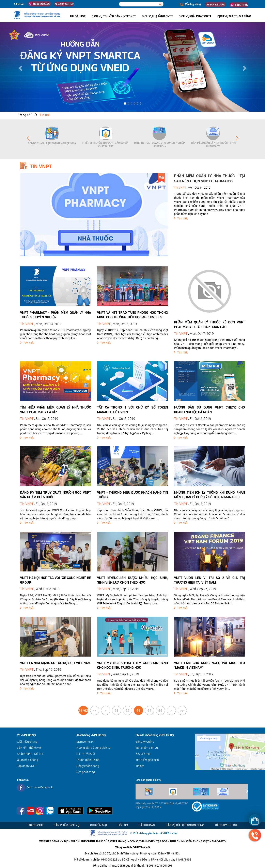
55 (160, 710)
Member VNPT (85, 742)
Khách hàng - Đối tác (30, 754)
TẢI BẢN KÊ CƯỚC (215, 4)
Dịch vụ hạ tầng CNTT (157, 16)
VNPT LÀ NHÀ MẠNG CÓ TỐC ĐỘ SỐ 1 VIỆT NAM (55, 663)
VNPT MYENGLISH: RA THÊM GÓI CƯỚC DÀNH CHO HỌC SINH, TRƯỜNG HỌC (132, 665)
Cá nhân (19, 4)
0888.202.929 (40, 4)
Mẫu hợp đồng (190, 4)
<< (95, 710)
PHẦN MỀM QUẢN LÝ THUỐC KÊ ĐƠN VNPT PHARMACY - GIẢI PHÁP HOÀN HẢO (209, 324)
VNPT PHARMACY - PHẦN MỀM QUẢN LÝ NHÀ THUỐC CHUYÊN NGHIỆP (56, 315)
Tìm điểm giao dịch (147, 760)
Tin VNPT (180, 187)
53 (138, 710)
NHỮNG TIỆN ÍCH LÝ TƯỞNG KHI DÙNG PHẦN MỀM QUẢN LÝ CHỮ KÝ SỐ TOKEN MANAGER (209, 495)
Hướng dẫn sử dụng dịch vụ (93, 748)
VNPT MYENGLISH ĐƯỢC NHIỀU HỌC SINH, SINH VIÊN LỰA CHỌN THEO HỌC (132, 580)
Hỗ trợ (123, 825)
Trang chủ (25, 115)
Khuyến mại (143, 754)
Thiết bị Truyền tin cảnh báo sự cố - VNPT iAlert (106, 144)
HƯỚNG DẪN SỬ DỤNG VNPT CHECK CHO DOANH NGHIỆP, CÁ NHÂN (209, 410)
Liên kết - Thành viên (30, 748)
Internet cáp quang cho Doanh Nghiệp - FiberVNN (159, 144)
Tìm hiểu (183, 218)
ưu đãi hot (78, 16)
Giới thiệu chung (27, 742)
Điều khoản (147, 825)
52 (127, 710)
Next (237, 138)
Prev (28, 138)
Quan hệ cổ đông (28, 760)
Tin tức (45, 115)
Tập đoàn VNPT (27, 766)
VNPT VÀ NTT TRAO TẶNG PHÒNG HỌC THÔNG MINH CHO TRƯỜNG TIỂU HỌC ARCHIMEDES (132, 315)
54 (149, 710)
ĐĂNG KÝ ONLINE (64, 4)
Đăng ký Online (145, 742)
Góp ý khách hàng (88, 766)
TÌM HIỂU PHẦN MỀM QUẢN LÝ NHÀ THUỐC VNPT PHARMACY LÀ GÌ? (56, 410)
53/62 (83, 710)
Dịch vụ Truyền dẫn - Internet (114, 16)
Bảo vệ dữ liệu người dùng (185, 825)
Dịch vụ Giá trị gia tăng (234, 16)
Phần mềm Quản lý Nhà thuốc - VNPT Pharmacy (213, 144)
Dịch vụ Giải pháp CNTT (195, 16)
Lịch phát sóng (86, 772)
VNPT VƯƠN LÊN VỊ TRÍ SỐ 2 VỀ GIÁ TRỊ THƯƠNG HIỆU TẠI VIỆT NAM (209, 580)
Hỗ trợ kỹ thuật (86, 754)
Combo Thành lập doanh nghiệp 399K (52, 143)
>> (182, 710)
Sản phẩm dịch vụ (147, 748)
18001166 (239, 5)
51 (116, 710)
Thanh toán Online (88, 760)
